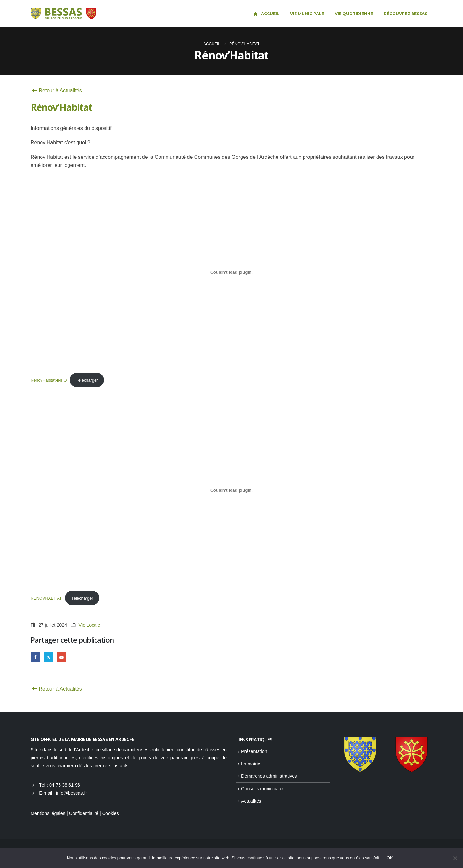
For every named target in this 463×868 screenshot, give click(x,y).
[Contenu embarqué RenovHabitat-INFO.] (232, 272)
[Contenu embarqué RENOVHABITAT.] (232, 490)
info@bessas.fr (71, 793)
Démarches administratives (269, 776)
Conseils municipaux (262, 789)
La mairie (251, 764)
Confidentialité (84, 813)
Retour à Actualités (56, 90)
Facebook (35, 657)
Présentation (254, 751)
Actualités (251, 801)
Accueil (266, 14)
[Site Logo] (64, 14)
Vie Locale (90, 625)
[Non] (455, 858)
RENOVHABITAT (46, 598)
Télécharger (87, 380)
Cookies (111, 813)
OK (390, 858)
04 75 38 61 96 (65, 785)
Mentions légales (48, 813)
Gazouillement (48, 657)
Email (62, 657)
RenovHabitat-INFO (49, 380)
